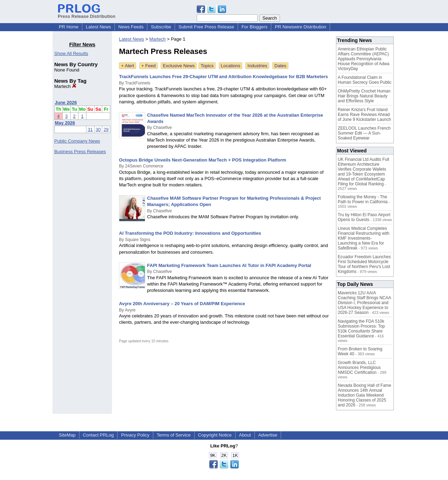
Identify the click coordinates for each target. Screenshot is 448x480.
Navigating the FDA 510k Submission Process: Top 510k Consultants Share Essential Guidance (361, 329)
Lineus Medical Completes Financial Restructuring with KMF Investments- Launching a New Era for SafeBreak (363, 238)
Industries (257, 66)
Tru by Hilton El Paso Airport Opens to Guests (364, 217)
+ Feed (149, 66)
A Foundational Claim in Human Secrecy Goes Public (365, 80)
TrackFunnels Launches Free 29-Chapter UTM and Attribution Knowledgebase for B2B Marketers (223, 77)
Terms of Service (174, 435)
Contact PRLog (98, 435)
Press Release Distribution (87, 14)
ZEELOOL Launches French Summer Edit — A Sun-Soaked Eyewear (364, 133)
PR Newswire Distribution (300, 27)
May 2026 (65, 123)
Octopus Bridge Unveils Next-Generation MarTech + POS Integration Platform (203, 160)
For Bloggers (254, 27)
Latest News (98, 27)
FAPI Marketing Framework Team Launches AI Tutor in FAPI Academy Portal (229, 265)
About (245, 435)
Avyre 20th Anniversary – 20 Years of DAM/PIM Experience (182, 304)
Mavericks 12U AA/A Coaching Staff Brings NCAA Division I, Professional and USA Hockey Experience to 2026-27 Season (364, 303)
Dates (280, 66)
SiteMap (67, 435)
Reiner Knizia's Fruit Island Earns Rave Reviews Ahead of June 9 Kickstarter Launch (364, 115)
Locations (231, 66)
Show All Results (71, 53)
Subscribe (161, 27)
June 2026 (66, 102)
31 (90, 129)
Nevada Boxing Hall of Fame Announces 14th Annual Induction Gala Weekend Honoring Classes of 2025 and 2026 (365, 395)
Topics (207, 66)
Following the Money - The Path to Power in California (363, 199)
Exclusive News (179, 66)
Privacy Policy (135, 435)
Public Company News (77, 141)
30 (98, 129)
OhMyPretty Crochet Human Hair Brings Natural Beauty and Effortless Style (364, 96)
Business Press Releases (80, 152)
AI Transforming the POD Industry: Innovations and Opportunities (190, 233)
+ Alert (128, 66)
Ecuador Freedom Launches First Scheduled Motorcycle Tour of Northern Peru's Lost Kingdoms (364, 264)
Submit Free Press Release (206, 27)
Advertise (268, 435)
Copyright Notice (215, 435)
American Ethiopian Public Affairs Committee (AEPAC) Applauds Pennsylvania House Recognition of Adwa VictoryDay (363, 59)
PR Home (69, 27)
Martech (65, 86)
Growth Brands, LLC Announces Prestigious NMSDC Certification (359, 368)
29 (106, 129)
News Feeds (131, 27)
